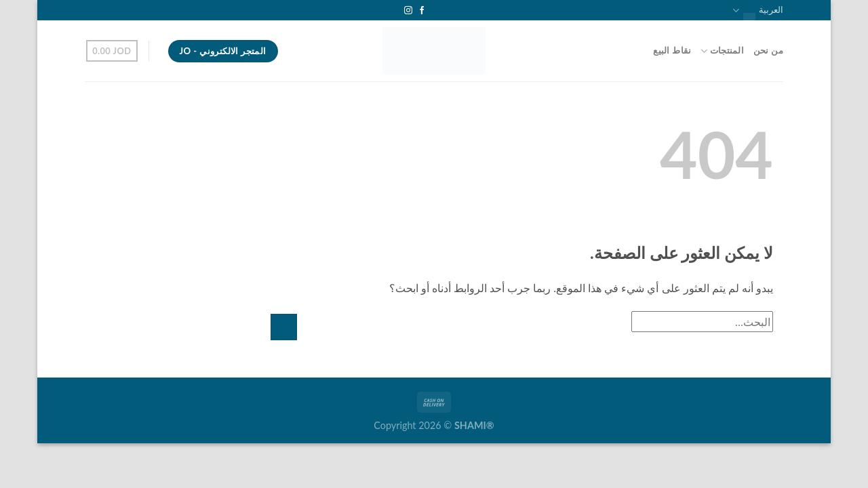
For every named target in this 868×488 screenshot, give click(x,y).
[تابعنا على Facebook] (422, 11)
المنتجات (722, 51)
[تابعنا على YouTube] (395, 11)
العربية (758, 11)
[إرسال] (284, 327)
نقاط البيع (672, 50)
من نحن (768, 50)
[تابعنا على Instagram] (408, 11)
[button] (112, 51)
